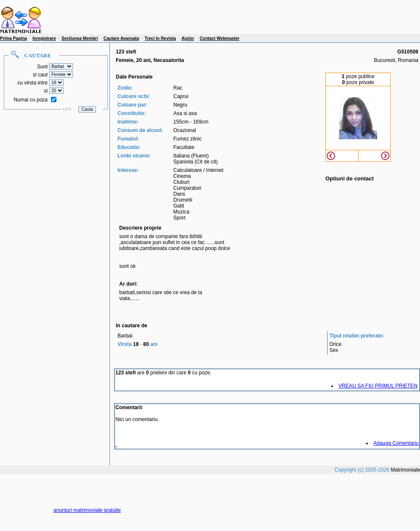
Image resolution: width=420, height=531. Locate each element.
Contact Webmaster (220, 38)
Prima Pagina (13, 38)
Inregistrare (44, 38)
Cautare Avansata (121, 38)
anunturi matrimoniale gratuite (87, 510)
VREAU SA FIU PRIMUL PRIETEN (378, 386)
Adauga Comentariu (396, 443)
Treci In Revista (160, 38)
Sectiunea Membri (80, 38)
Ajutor (188, 38)
